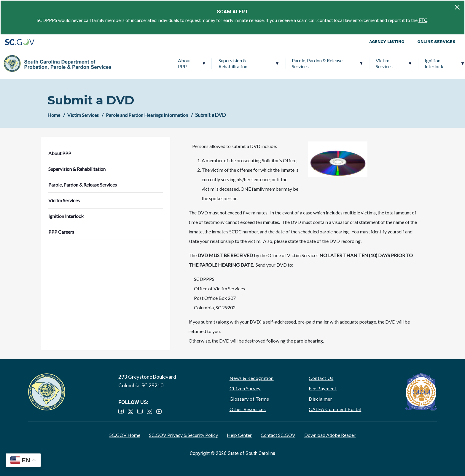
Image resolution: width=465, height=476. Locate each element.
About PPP (124, 63)
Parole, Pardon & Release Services (257, 63)
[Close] (457, 7)
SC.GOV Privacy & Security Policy (184, 435)
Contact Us (321, 378)
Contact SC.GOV (278, 435)
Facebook (121, 411)
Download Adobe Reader (330, 435)
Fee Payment (323, 388)
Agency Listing (387, 42)
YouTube (159, 411)
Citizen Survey (245, 388)
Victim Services (324, 63)
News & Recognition (252, 378)
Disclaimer (320, 399)
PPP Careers (425, 63)
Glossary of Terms (249, 399)
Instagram (149, 411)
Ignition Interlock (374, 63)
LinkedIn (140, 411)
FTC (423, 20)
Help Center (239, 435)
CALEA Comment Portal (335, 409)
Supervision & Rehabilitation (173, 63)
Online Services (436, 42)
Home (54, 115)
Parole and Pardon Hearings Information (147, 115)
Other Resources (248, 409)
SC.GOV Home (125, 435)
